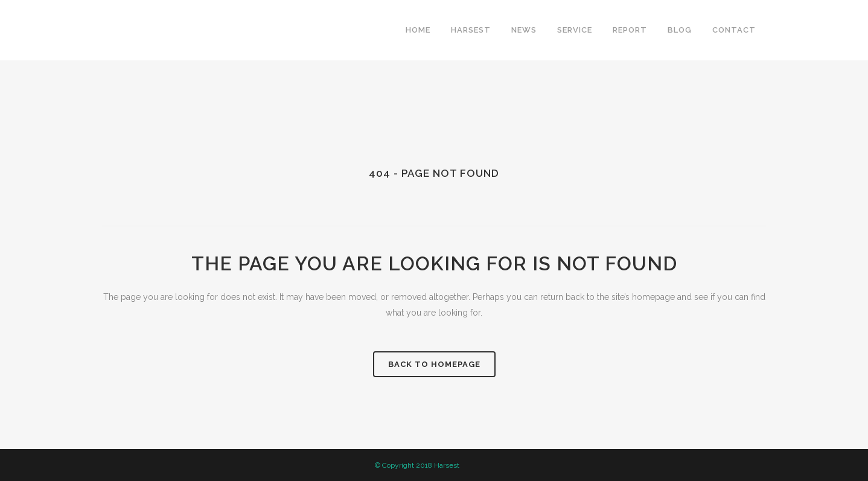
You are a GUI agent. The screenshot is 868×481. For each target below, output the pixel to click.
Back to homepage (434, 364)
